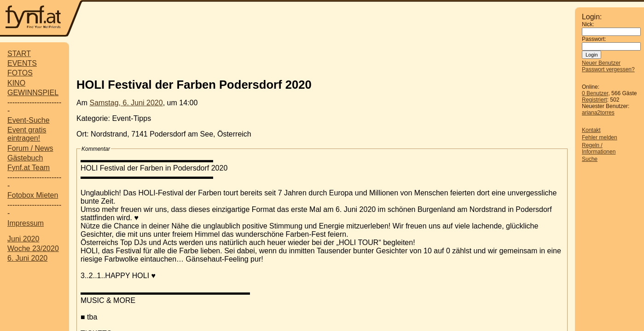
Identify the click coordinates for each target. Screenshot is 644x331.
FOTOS (20, 73)
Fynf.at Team (29, 168)
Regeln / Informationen (599, 148)
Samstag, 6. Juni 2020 (126, 103)
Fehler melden (600, 137)
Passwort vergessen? (608, 69)
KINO (16, 83)
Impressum (26, 223)
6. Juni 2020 (27, 258)
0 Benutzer (595, 93)
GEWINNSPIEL (33, 93)
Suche (590, 159)
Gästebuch (25, 158)
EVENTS (22, 63)
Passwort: (594, 39)
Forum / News (30, 148)
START (19, 54)
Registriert (595, 100)
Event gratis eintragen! (27, 134)
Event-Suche (29, 120)
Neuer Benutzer (601, 63)
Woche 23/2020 (33, 248)
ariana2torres (598, 113)
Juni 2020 (23, 239)
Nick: (588, 24)
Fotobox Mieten (33, 195)
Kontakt (591, 130)
